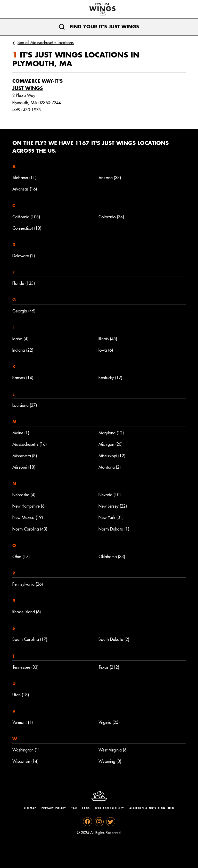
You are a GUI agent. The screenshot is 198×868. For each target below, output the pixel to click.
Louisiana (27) (25, 406)
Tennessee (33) (25, 667)
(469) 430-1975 (27, 110)
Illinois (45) (108, 339)
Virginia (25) (109, 723)
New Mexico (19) (28, 518)
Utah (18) (21, 695)
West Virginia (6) (113, 750)
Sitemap (30, 808)
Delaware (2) (24, 256)
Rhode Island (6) (27, 612)
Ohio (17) (21, 557)
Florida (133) (24, 284)
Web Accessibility (110, 808)
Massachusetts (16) (30, 444)
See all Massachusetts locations (46, 43)
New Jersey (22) (113, 506)
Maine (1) (21, 433)
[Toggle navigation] (10, 9)
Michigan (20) (110, 444)
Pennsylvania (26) (28, 584)
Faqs (86, 808)
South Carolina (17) (30, 640)
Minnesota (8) (25, 456)
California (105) (26, 217)
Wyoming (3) (110, 762)
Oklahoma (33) (112, 557)
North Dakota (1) (114, 529)
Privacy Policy (54, 808)
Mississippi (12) (112, 456)
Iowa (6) (106, 350)
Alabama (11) (24, 178)
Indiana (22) (23, 350)
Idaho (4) (20, 339)
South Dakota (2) (114, 640)
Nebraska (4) (24, 495)
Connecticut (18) (27, 228)
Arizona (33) (110, 178)
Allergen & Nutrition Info (152, 808)
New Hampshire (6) (29, 506)
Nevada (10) (110, 495)
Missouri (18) (24, 467)
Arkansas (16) (25, 189)
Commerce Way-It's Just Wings (38, 85)
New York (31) (111, 518)
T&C (74, 808)
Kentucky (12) (110, 378)
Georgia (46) (24, 311)
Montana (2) (110, 467)
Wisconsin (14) (25, 762)
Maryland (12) (111, 433)
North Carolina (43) (30, 529)
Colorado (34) (111, 217)
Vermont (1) (23, 723)
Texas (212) (109, 667)
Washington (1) (26, 750)
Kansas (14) (23, 378)
